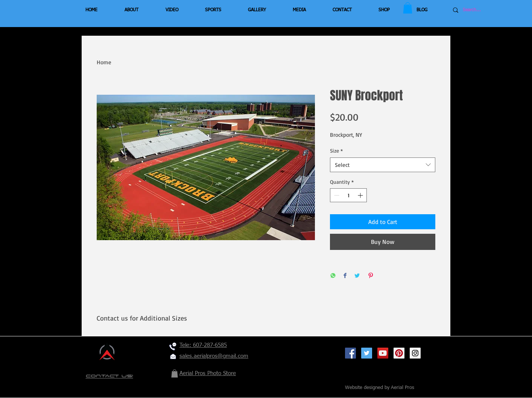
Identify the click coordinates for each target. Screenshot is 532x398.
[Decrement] (336, 195)
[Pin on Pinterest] (371, 276)
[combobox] (383, 165)
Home (104, 62)
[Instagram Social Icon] (415, 353)
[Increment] (361, 195)
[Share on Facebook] (345, 276)
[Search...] (485, 10)
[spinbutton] (348, 195)
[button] (408, 8)
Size (336, 151)
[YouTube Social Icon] (383, 353)
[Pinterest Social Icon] (399, 353)
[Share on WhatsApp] (333, 276)
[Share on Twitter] (357, 276)
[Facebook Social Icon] (350, 353)
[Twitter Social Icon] (367, 353)
